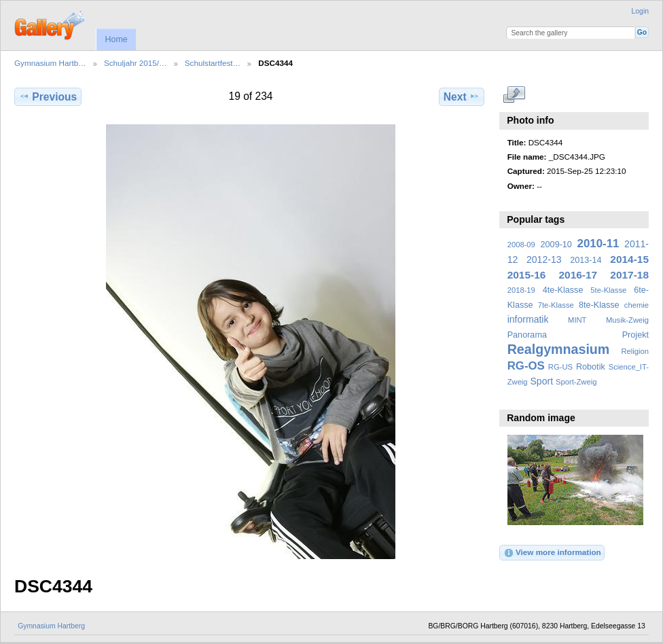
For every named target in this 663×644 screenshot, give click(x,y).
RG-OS (526, 366)
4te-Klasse (563, 290)
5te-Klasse (608, 290)
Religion (635, 351)
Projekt (635, 335)
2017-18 (629, 275)
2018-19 (521, 290)
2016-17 (578, 275)
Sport (542, 381)
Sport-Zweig (576, 382)
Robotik (591, 367)
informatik (528, 319)
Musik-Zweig (627, 320)
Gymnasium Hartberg (51, 626)
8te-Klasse (599, 305)
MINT (577, 320)
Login (640, 11)
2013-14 (586, 260)
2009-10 (556, 245)
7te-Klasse (556, 305)
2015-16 (527, 275)
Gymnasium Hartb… (50, 63)
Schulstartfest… (213, 63)
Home (116, 39)
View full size (515, 95)
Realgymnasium (559, 349)
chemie (637, 305)
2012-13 (544, 260)
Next (462, 96)
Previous (48, 96)
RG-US (560, 367)
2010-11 (598, 244)
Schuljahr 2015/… (136, 63)
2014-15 (629, 259)
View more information (552, 553)
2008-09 (521, 245)
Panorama (527, 335)
